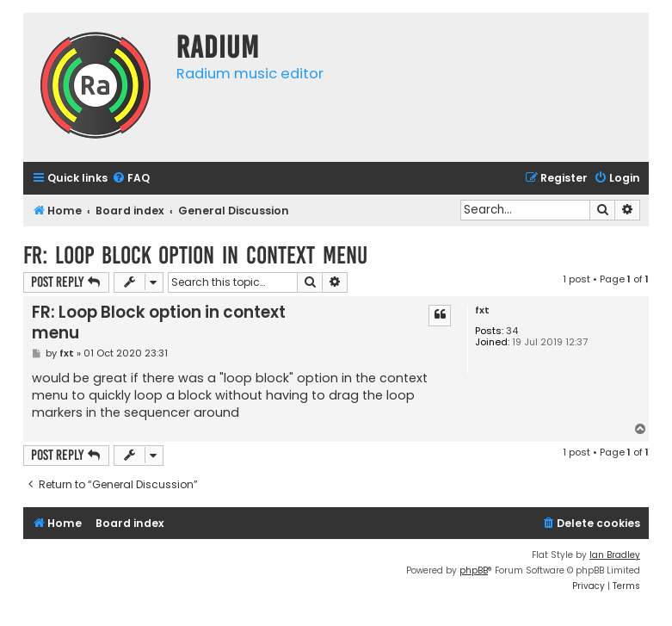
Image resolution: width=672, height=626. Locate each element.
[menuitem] (131, 179)
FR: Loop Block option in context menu (195, 255)
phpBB (474, 570)
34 (512, 331)
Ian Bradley (615, 555)
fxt (482, 310)
